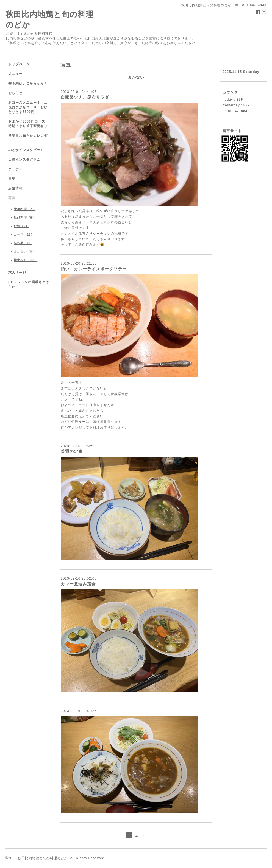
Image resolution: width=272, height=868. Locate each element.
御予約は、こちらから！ (28, 83)
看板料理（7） (25, 209)
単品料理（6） (25, 217)
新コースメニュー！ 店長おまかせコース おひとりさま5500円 (28, 107)
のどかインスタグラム (26, 150)
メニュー (15, 74)
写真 (12, 198)
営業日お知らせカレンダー (28, 138)
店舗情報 (15, 188)
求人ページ (17, 273)
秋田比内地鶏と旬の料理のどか (43, 858)
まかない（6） (25, 251)
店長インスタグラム (24, 160)
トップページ (19, 64)
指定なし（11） (26, 260)
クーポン (15, 169)
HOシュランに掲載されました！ (29, 284)
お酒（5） (21, 226)
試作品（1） (23, 243)
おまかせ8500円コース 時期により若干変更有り (29, 124)
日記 (12, 179)
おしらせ (15, 93)
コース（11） (24, 234)
